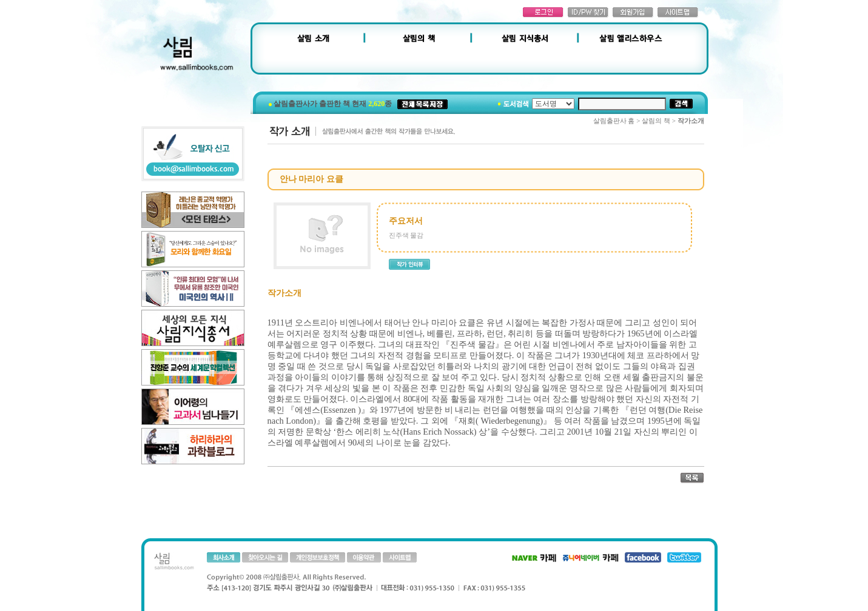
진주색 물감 (406, 235)
